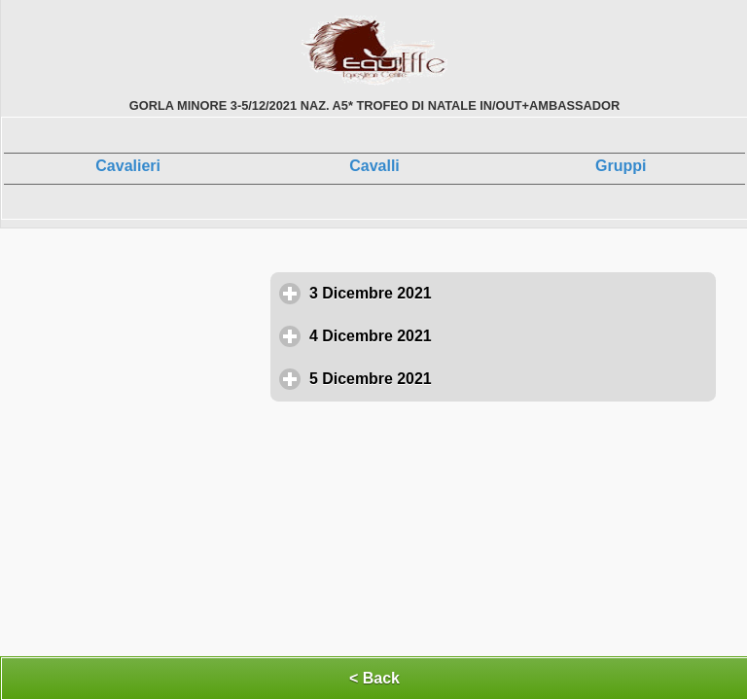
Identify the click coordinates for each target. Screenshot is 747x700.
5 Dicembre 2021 (461, 378)
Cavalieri (128, 166)
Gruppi (621, 166)
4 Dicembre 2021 (461, 335)
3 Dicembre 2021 (461, 293)
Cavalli (374, 166)
